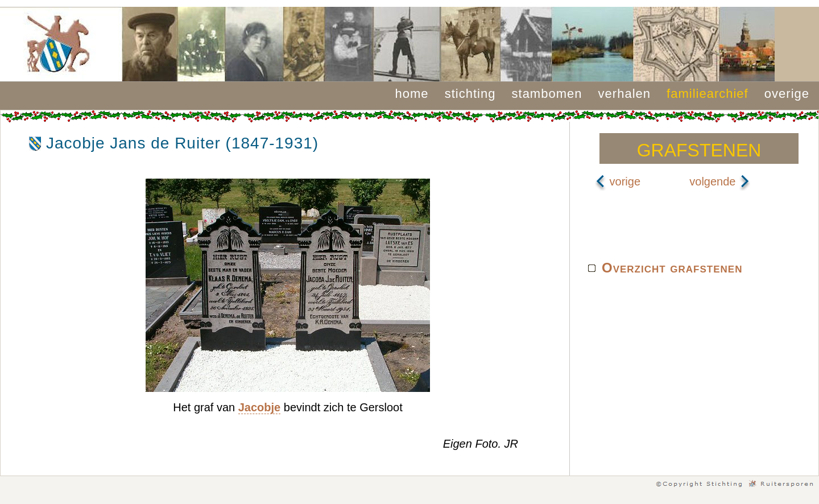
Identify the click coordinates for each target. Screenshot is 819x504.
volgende (720, 181)
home (412, 94)
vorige (618, 181)
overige (787, 94)
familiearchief (708, 94)
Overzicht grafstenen (672, 268)
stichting (470, 94)
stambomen (547, 94)
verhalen (624, 94)
